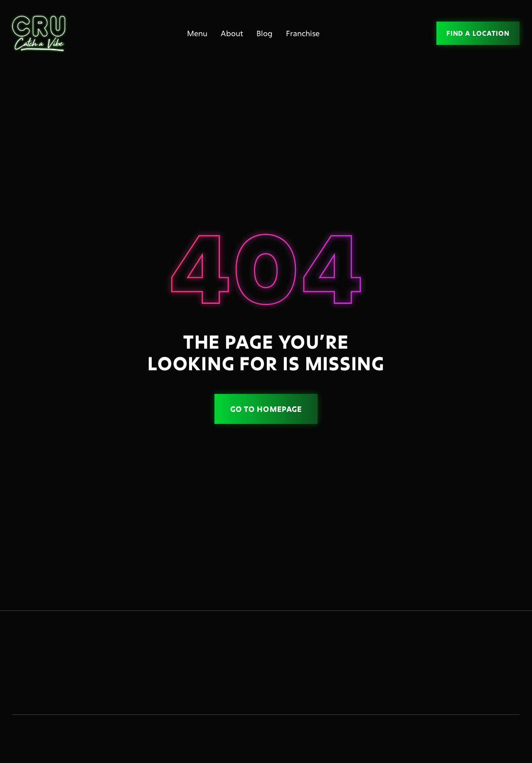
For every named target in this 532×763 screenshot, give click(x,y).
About (232, 33)
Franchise (303, 33)
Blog (265, 33)
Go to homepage (266, 409)
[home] (42, 33)
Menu (197, 33)
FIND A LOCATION (478, 33)
